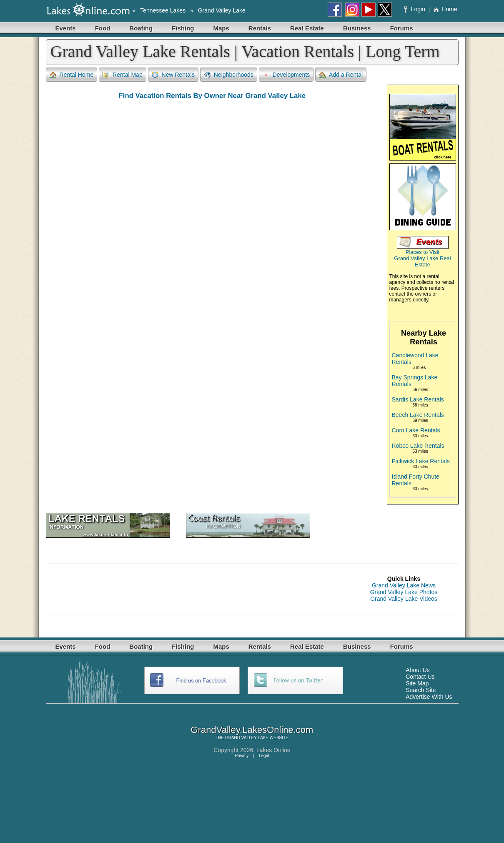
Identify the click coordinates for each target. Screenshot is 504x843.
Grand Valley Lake (222, 10)
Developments (286, 75)
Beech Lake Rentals (418, 415)
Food (103, 28)
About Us (418, 670)
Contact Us (420, 677)
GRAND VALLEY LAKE (247, 738)
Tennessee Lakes (163, 10)
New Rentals (173, 75)
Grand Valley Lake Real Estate (422, 261)
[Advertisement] (198, 589)
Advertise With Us (429, 697)
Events (66, 28)
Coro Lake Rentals (416, 430)
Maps (221, 28)
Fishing (183, 28)
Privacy (242, 756)
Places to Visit (423, 252)
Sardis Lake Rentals (418, 399)
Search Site (421, 690)
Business (357, 28)
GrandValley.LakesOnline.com (252, 730)
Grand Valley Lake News (404, 585)
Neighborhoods (229, 75)
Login (415, 9)
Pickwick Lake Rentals (421, 461)
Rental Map (123, 75)
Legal (264, 756)
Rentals (260, 28)
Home (445, 9)
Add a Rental (341, 75)
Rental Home (72, 75)
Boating (141, 28)
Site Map (417, 683)
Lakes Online (273, 750)
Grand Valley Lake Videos (404, 599)
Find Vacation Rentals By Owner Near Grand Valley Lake (212, 96)
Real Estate (307, 28)
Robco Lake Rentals (418, 446)
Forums (402, 28)
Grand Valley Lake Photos (404, 592)
